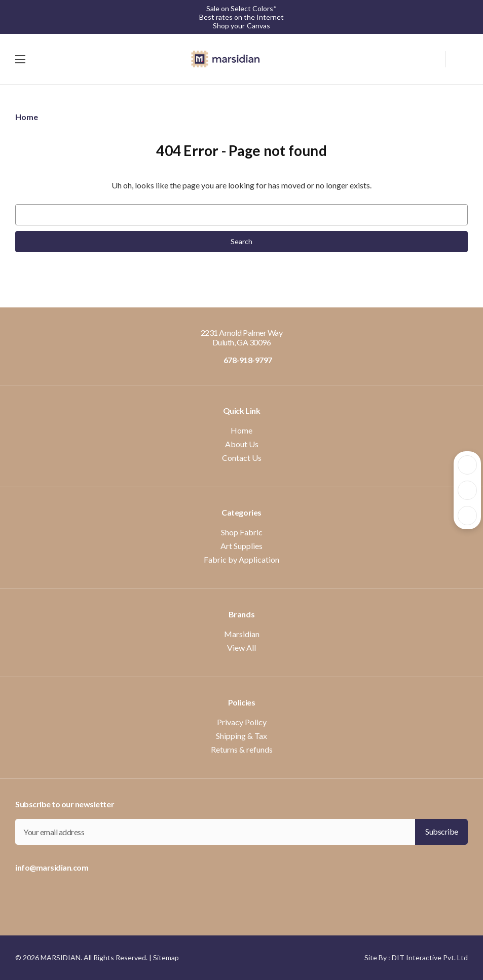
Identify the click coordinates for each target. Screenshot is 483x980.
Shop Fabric (242, 532)
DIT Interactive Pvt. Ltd (430, 957)
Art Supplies (241, 546)
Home (241, 430)
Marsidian (242, 634)
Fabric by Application (241, 559)
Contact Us (242, 458)
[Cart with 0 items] (457, 59)
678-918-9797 (241, 360)
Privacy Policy (242, 722)
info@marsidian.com (52, 867)
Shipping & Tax (241, 736)
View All (241, 648)
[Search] (435, 58)
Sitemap (166, 957)
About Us (242, 444)
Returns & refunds (242, 749)
